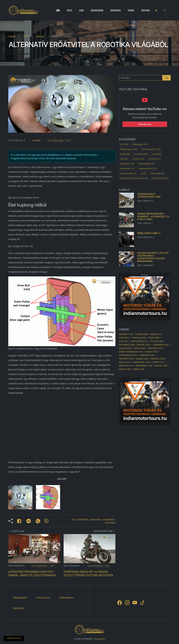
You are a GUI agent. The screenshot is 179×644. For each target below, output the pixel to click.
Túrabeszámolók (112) (147, 168)
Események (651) (141, 154)
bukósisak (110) (144, 366)
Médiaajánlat (20, 598)
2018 (26, 36)
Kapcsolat (18, 608)
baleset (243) (144, 345)
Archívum (116, 10)
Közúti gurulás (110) (128, 173)
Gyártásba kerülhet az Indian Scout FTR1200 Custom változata (88, 574)
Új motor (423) (138, 159)
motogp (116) (126, 366)
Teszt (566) (157, 154)
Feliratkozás (145, 124)
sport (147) (158, 362)
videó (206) (140, 348)
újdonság (110, 523)
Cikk (81, 10)
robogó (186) (147, 355)
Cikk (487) (124, 159)
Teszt (69, 10)
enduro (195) (155, 348)
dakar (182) (142, 359)
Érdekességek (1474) (129, 149)
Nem (68, 140)
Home (12, 36)
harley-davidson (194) (131, 352)
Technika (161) (154, 159)
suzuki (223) (125, 348)
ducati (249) (157, 341)
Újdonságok (97, 10)
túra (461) (124, 338)
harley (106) (161, 366)
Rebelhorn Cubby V (149, 233)
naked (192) (151, 352)
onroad (36, 140)
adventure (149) (141, 362)
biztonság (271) (139, 341)
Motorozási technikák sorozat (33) (134, 178)
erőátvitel (83, 520)
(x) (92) (143, 173)
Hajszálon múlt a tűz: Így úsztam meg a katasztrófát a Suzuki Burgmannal (153, 257)
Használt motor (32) (160, 178)
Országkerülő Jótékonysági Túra (149, 195)
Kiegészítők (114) (127, 168)
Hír (58, 10)
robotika (96, 520)
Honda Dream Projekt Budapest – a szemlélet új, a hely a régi (154, 216)
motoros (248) (127, 345)
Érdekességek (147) (146, 164)
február (40, 36)
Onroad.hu (100, 639)
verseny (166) (158, 359)
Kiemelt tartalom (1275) (151, 149)
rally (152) (124, 362)
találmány (108, 520)
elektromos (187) (128, 355)
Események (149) (127, 164)
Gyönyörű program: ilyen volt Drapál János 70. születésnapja (32, 574)
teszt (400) (154, 338)
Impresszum (43, 598)
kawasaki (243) (161, 345)
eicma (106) (125, 369)
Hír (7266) (124, 144)
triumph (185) (126, 359)
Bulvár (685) (125, 154)
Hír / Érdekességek (56, 140)
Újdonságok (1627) (140, 144)
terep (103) (139, 369)
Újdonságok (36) (157, 173)
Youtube (146, 10)
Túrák (131, 10)
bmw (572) (156, 334)
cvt (74, 520)
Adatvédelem (67, 598)
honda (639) (142, 334)
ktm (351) (124, 341)
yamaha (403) (139, 338)
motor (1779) (126, 334)
